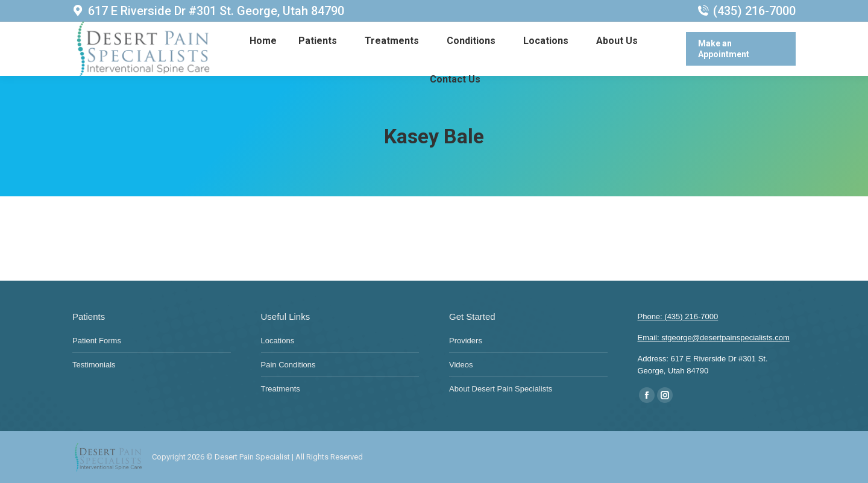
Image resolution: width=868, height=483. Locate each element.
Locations (278, 341)
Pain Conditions (288, 365)
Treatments (281, 389)
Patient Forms (97, 341)
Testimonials (94, 365)
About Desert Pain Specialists (501, 389)
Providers (466, 341)
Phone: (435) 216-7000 (678, 316)
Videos (461, 365)
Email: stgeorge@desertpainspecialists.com (714, 338)
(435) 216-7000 (747, 11)
